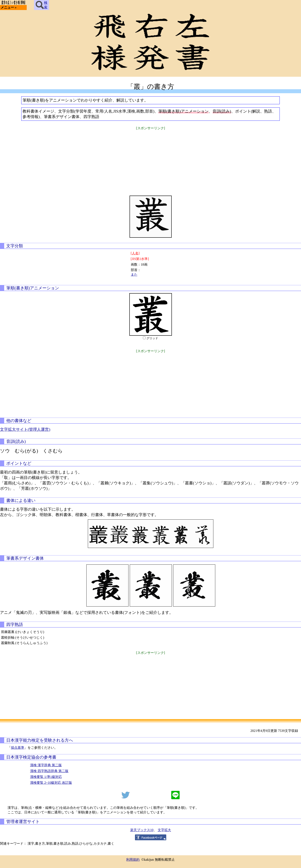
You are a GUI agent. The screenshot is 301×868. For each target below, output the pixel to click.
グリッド (152, 338)
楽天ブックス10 (142, 830)
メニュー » (9, 7)
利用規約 (133, 860)
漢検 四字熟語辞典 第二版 (49, 771)
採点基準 (18, 748)
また (134, 274)
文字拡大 (164, 830)
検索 (42, 5)
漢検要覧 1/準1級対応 (46, 777)
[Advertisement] (151, 160)
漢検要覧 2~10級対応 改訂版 (51, 783)
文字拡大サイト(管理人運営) (25, 429)
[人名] (135, 253)
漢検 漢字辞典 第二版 (46, 765)
